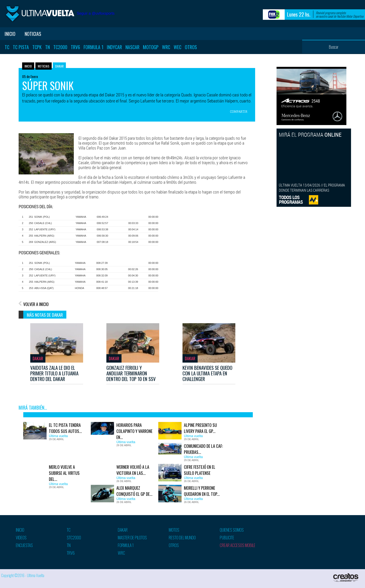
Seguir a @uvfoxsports (96, 13)
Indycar (114, 47)
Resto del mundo (182, 537)
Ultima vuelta (40, 14)
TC (7, 47)
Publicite (227, 537)
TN (47, 47)
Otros (191, 47)
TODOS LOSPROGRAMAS (291, 200)
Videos (21, 537)
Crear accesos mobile (238, 545)
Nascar (132, 47)
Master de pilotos (132, 537)
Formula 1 (93, 47)
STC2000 (74, 537)
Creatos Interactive (346, 577)
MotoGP (151, 47)
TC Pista (21, 47)
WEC (177, 47)
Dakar (59, 66)
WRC (166, 47)
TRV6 (75, 47)
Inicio (10, 34)
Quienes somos (232, 530)
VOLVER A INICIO (36, 304)
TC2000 (60, 47)
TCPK (37, 47)
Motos (174, 530)
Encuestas (24, 545)
